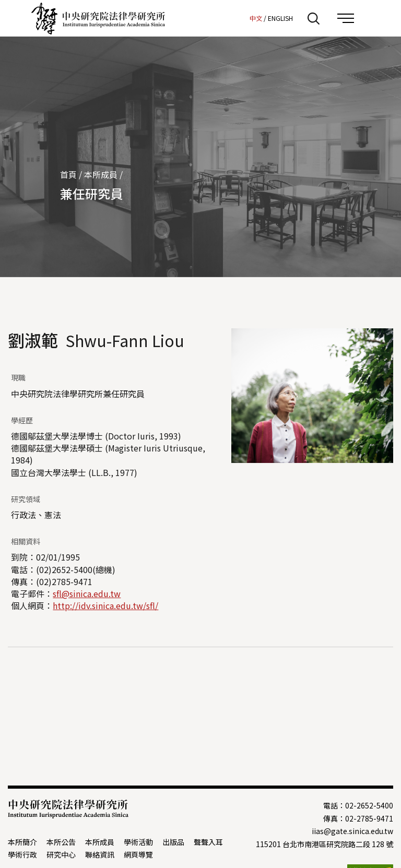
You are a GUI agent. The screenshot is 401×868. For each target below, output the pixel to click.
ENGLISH (280, 18)
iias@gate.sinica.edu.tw (352, 831)
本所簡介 (22, 842)
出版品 (173, 842)
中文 (256, 18)
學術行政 (22, 854)
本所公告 (61, 842)
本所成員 (101, 174)
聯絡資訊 (100, 854)
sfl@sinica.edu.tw (87, 593)
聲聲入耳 (208, 842)
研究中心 (61, 854)
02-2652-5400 (369, 805)
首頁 (68, 174)
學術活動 (138, 842)
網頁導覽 (138, 854)
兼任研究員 (91, 193)
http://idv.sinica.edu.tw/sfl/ (105, 605)
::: (239, 18)
